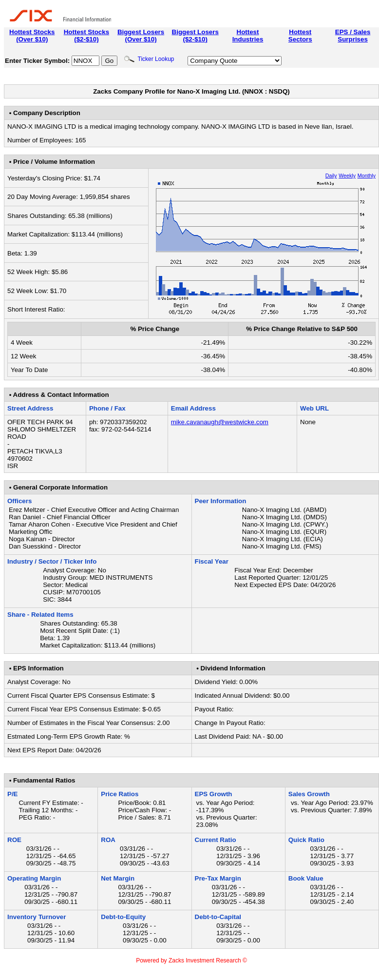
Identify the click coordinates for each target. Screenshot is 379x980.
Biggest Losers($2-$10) (195, 36)
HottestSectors (300, 36)
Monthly (367, 176)
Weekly (347, 176)
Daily (331, 176)
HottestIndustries (248, 36)
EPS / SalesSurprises (353, 36)
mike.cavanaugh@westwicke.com (220, 422)
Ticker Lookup (149, 59)
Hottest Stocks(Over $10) (32, 36)
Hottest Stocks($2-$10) (86, 36)
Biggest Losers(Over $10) (141, 36)
